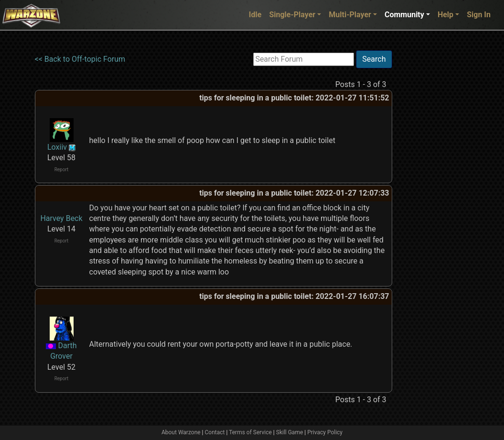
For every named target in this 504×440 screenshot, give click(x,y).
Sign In (479, 15)
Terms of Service (250, 432)
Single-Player (292, 15)
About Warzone (181, 432)
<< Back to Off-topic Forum (80, 59)
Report (62, 170)
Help (445, 15)
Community (404, 15)
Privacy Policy (325, 432)
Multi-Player (350, 15)
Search (374, 59)
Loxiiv (57, 147)
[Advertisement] (431, 194)
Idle (255, 15)
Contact (215, 432)
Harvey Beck (61, 218)
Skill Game (290, 432)
